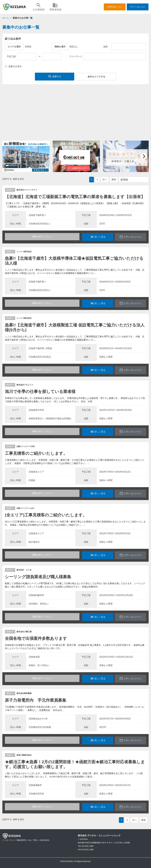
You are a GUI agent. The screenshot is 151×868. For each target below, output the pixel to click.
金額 (105, 47)
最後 (114, 179)
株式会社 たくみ (24, 570)
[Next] (144, 156)
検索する (55, 77)
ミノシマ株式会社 (24, 252)
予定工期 (11, 56)
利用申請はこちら (115, 7)
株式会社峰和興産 (24, 693)
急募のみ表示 (13, 66)
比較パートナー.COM (26, 446)
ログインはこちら (138, 7)
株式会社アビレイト (25, 385)
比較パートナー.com (25, 508)
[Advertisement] (75, 114)
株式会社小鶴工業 (24, 632)
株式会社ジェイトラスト (27, 190)
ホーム (6, 18)
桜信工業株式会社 (24, 755)
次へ (105, 179)
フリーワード (75, 56)
